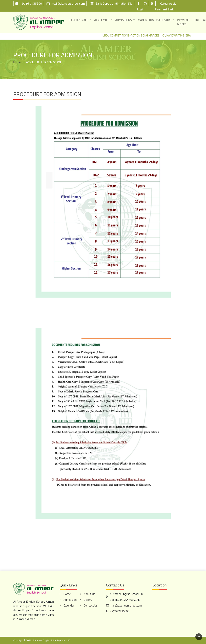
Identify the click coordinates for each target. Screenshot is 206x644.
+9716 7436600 (29, 3)
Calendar (69, 605)
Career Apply (168, 3)
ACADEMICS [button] (102, 20)
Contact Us (91, 605)
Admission (70, 600)
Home (17, 62)
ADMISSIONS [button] (124, 20)
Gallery (88, 600)
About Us (90, 594)
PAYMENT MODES (183, 22)
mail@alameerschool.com (66, 3)
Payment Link (164, 9)
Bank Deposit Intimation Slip (111, 3)
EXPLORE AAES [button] (79, 20)
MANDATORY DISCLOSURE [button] (154, 20)
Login (141, 9)
